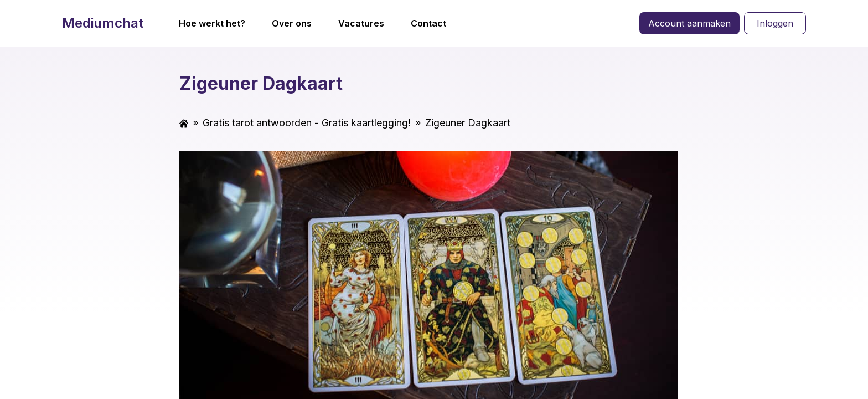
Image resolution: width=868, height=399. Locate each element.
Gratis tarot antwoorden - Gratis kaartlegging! (307, 123)
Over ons (292, 23)
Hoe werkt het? (212, 23)
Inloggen (775, 23)
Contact (428, 23)
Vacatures (361, 23)
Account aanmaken (689, 23)
